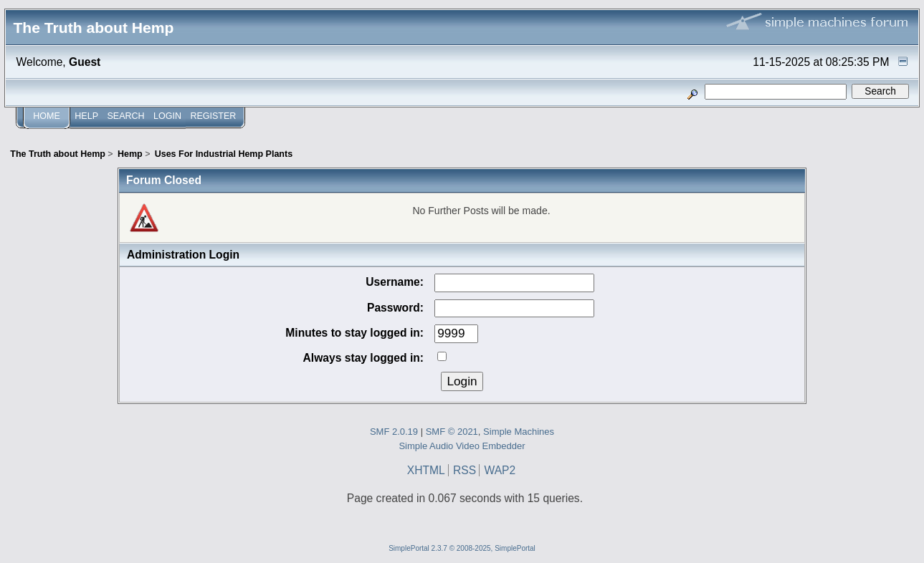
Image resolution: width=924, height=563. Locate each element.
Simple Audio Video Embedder (462, 446)
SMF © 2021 (452, 432)
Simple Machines (519, 432)
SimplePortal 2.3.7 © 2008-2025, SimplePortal (462, 548)
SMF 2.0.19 (394, 432)
